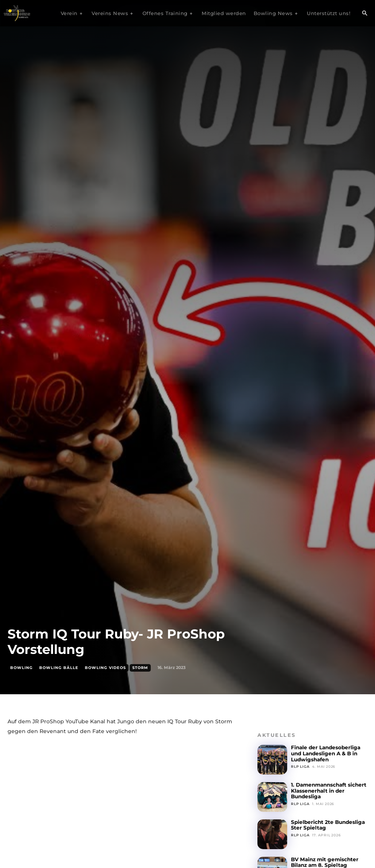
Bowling (21, 668)
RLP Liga (300, 766)
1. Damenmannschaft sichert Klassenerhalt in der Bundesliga (328, 790)
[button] (364, 14)
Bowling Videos (105, 668)
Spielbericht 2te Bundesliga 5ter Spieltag (327, 825)
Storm (140, 668)
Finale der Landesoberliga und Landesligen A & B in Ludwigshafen (324, 753)
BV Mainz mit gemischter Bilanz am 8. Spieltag (324, 862)
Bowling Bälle (59, 668)
